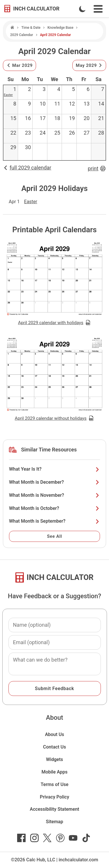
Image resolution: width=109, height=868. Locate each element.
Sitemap (54, 822)
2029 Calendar (22, 35)
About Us (55, 734)
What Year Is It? (54, 469)
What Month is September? (54, 521)
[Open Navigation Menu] (98, 9)
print (97, 169)
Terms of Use (55, 784)
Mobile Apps (55, 772)
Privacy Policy (54, 797)
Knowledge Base (60, 28)
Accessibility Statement (55, 809)
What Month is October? (54, 508)
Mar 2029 (19, 65)
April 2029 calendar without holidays (54, 418)
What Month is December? (54, 482)
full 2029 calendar (27, 168)
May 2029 (89, 65)
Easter (8, 95)
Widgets (54, 759)
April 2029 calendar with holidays (54, 323)
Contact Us (54, 747)
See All (55, 536)
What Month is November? (54, 495)
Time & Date (31, 28)
